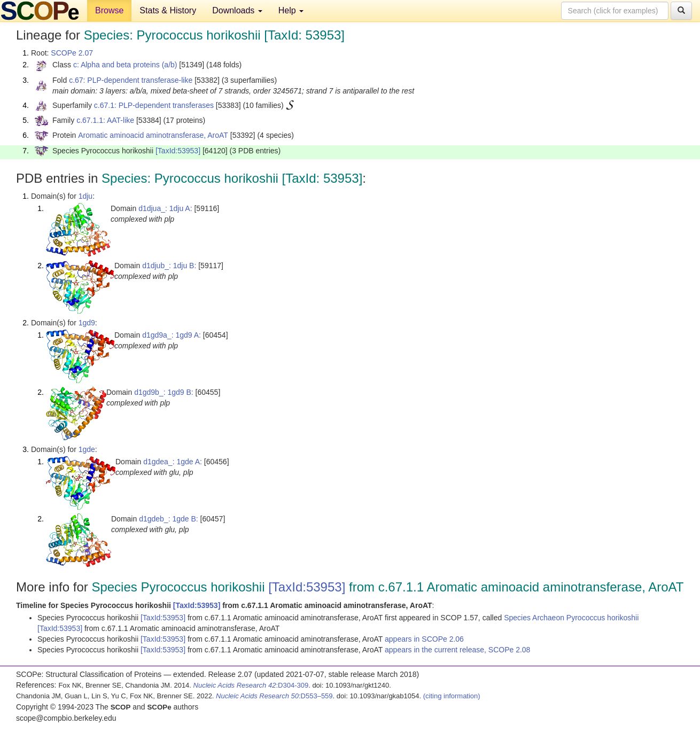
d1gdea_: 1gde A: (173, 462)
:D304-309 (251, 685)
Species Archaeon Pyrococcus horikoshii (571, 618)
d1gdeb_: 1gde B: (169, 519)
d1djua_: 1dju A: (165, 208)
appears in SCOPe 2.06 (424, 639)
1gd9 (87, 323)
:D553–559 (274, 696)
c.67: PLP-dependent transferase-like (131, 80)
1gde (87, 449)
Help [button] (291, 10)
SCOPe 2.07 (72, 53)
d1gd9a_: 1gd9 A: (172, 335)
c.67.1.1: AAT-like (105, 120)
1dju (85, 196)
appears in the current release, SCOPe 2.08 (457, 650)
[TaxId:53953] (178, 151)
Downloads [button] (237, 10)
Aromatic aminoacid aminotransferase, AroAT (153, 135)
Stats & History (168, 10)
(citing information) (452, 696)
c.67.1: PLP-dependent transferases (154, 105)
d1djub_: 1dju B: (169, 266)
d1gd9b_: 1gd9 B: (164, 392)
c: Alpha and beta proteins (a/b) (125, 65)
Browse (109, 10)
